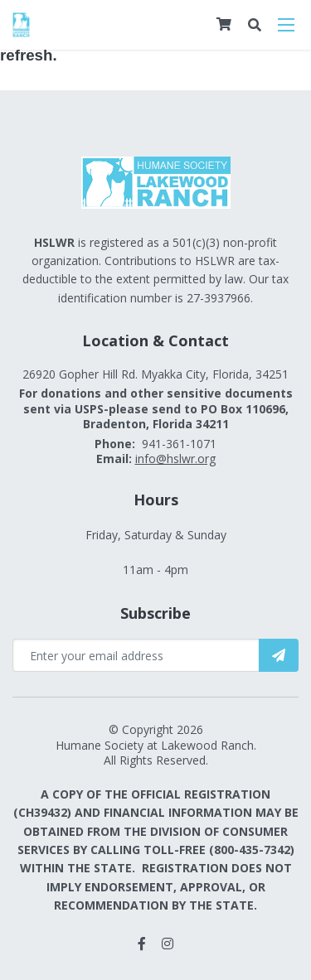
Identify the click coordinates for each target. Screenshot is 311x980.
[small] (142, 944)
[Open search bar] (255, 25)
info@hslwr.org (175, 459)
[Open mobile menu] (286, 25)
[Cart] (224, 24)
